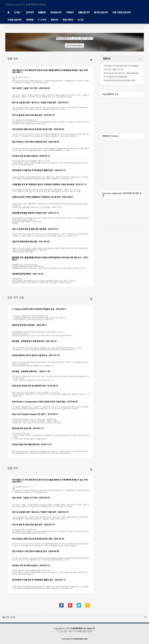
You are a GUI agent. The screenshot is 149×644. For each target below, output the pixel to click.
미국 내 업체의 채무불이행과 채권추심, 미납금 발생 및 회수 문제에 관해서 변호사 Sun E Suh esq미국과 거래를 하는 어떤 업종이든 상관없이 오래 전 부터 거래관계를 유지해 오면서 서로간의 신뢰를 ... (47, 191)
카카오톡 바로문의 (74, 46)
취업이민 (54, 20)
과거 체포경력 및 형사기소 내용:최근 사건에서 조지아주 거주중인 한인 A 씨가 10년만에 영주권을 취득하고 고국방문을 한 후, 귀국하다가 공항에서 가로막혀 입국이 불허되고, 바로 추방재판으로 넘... (51, 80)
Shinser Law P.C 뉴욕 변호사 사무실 (25, 5)
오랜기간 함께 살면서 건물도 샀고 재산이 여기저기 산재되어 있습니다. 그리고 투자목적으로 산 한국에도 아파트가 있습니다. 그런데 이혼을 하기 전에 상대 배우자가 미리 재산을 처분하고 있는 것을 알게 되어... (50, 235)
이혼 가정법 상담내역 (121, 12)
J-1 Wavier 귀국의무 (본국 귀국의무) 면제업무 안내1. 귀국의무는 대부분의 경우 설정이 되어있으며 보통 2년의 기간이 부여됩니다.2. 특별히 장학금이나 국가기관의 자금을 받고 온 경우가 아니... (39, 317)
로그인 (81, 20)
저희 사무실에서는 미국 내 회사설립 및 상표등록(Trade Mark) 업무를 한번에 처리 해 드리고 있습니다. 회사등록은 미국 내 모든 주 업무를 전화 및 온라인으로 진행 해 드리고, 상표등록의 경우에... (48, 348)
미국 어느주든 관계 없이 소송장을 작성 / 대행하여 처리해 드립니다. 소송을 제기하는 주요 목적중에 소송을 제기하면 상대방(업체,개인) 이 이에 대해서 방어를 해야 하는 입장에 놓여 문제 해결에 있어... (50, 451)
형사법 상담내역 (101, 12)
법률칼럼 (42, 12)
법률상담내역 (84, 12)
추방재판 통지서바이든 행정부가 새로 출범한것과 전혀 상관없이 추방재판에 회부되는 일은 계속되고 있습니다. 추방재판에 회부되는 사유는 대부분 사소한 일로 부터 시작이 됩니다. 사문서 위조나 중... (45, 281)
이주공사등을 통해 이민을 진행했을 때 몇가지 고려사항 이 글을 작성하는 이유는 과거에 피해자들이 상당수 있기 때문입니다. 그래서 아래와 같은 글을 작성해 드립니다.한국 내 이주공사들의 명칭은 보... (50, 163)
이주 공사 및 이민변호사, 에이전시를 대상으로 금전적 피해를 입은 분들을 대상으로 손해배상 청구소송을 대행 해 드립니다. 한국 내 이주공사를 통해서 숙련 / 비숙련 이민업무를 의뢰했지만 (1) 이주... (51, 149)
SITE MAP (9, 617)
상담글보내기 (56, 12)
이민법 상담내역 (14, 20)
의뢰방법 (30, 20)
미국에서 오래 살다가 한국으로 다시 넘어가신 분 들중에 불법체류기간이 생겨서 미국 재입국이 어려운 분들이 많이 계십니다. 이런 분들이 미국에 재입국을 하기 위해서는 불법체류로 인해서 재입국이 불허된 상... (50, 135)
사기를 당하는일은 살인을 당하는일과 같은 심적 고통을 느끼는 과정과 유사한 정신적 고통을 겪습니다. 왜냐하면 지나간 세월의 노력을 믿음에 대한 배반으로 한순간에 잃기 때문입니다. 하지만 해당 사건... (50, 177)
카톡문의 (70, 12)
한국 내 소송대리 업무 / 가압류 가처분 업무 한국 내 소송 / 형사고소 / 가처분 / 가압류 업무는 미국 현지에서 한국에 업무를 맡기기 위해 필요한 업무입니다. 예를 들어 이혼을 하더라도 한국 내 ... (50, 109)
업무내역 (30, 12)
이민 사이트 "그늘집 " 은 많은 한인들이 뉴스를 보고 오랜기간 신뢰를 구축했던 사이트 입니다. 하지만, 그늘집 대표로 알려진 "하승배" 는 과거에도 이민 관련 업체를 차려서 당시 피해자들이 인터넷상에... (50, 95)
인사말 (18, 12)
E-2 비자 (42, 20)
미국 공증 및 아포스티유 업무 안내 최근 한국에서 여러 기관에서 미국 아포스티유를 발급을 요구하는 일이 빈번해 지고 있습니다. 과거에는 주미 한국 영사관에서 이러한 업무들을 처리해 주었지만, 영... (51, 122)
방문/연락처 (68, 20)
